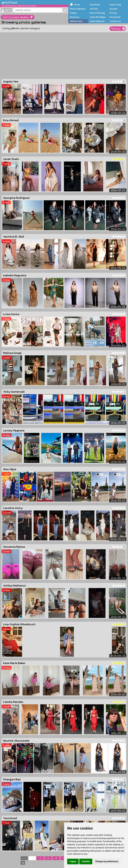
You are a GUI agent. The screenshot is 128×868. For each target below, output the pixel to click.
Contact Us (115, 21)
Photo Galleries (78, 9)
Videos (73, 13)
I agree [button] (73, 861)
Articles (94, 9)
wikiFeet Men (76, 21)
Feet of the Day (97, 13)
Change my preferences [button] (107, 861)
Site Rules (95, 5)
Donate (113, 9)
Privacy (114, 13)
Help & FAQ (115, 5)
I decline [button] (86, 861)
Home (77, 5)
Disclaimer (115, 17)
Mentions (75, 17)
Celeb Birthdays (98, 17)
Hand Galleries (97, 21)
